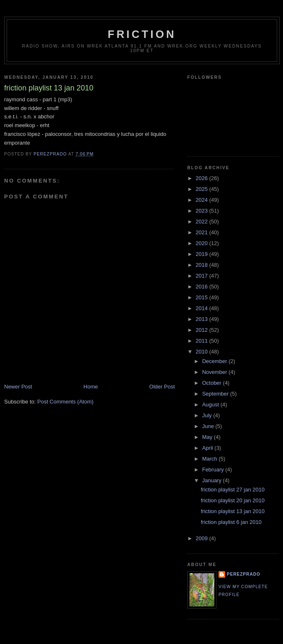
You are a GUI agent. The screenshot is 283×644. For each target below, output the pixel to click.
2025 (202, 189)
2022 (202, 222)
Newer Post (18, 387)
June (209, 426)
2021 (202, 232)
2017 (202, 276)
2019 (202, 254)
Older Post (162, 387)
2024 (202, 200)
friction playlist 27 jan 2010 (232, 490)
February (214, 470)
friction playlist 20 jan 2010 (232, 500)
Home (91, 387)
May (208, 437)
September (216, 394)
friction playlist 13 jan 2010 (232, 511)
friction (142, 34)
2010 (202, 352)
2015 (202, 297)
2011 (202, 341)
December (216, 361)
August (211, 405)
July (208, 415)
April (209, 448)
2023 (202, 211)
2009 (202, 538)
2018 (202, 265)
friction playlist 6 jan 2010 (231, 522)
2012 (202, 330)
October (213, 383)
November (216, 372)
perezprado (243, 574)
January (213, 480)
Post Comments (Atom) (66, 402)
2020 (202, 243)
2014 (202, 308)
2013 (202, 319)
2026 (202, 178)
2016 (202, 287)
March (211, 459)
